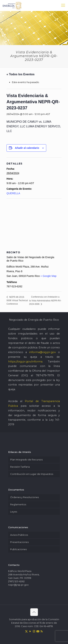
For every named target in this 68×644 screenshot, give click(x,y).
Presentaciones (19, 542)
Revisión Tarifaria (20, 467)
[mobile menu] (63, 5)
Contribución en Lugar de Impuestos (32, 474)
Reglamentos (18, 504)
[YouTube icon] (30, 631)
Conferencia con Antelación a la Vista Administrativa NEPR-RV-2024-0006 (45, 300)
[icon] (38, 631)
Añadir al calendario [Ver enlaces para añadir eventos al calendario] (27, 148)
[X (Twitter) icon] (26, 631)
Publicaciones (18, 549)
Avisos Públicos (19, 535)
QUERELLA (13, 193)
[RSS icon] (42, 631)
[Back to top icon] (34, 612)
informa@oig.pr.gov (43, 352)
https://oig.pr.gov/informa (25, 362)
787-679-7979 (45, 375)
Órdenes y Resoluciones (24, 497)
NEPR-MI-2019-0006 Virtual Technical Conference (17, 301)
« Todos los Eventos (20, 74)
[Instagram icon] (34, 631)
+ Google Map (48, 276)
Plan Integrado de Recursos (26, 460)
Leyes (14, 512)
